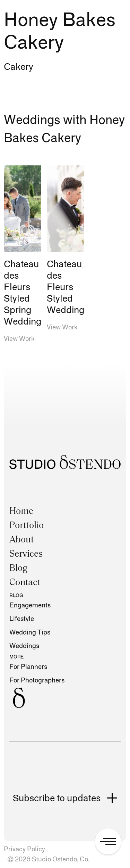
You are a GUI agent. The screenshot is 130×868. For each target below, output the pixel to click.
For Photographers (37, 681)
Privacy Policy (24, 849)
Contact (25, 583)
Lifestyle (22, 619)
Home (21, 512)
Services (26, 554)
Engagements (30, 605)
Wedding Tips (30, 633)
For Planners (28, 667)
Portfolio (27, 526)
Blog (18, 569)
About (21, 540)
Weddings (24, 646)
